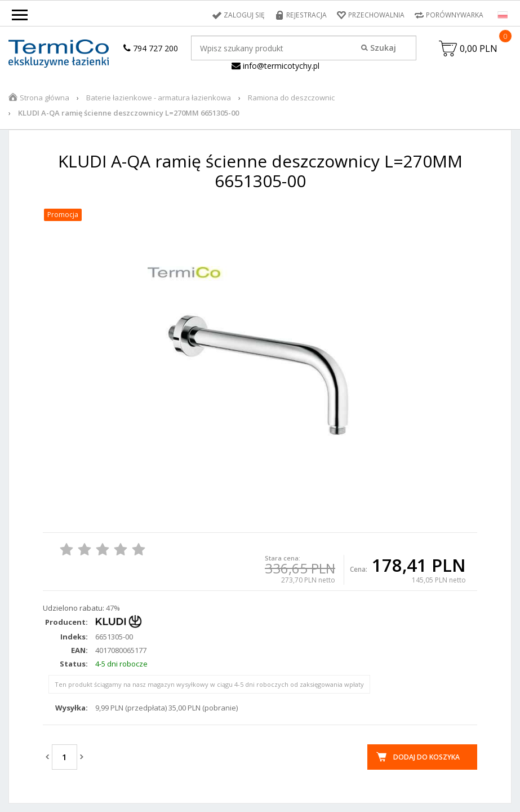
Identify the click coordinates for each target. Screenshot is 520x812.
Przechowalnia (376, 15)
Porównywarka (455, 15)
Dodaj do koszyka (426, 757)
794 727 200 (151, 48)
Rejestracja (307, 15)
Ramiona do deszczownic (291, 98)
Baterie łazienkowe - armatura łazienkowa (159, 98)
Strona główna (45, 98)
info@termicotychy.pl (275, 66)
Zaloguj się (246, 15)
